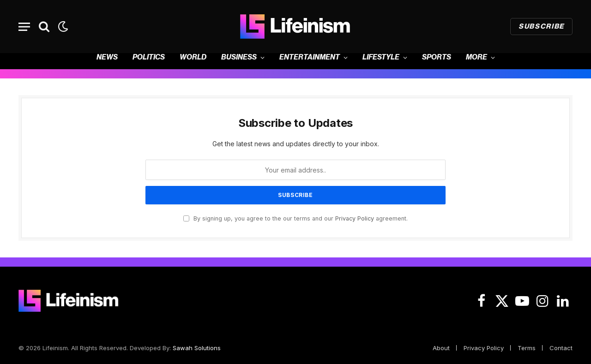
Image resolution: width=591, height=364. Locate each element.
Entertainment (310, 57)
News (107, 57)
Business (239, 57)
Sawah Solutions (197, 348)
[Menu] (24, 27)
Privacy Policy (355, 218)
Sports (437, 57)
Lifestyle (381, 57)
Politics (149, 57)
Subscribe (541, 27)
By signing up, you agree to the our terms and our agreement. (295, 218)
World (193, 57)
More (476, 57)
